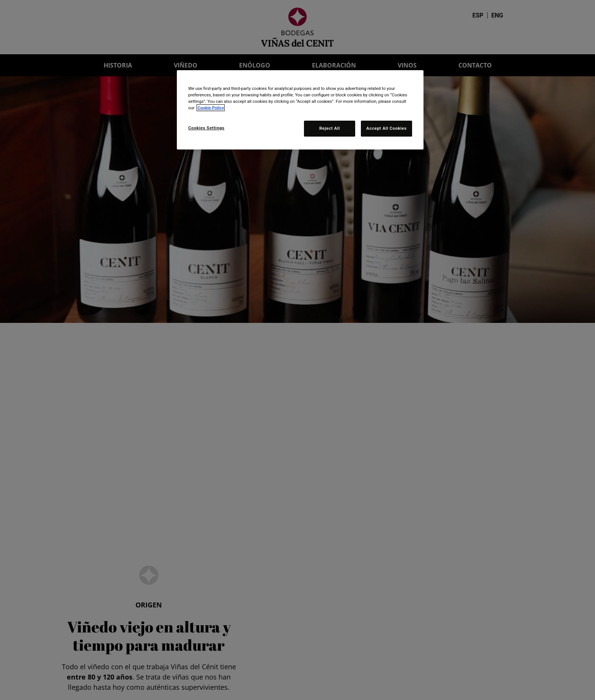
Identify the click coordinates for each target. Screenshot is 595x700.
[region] (300, 110)
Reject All (330, 128)
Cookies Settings (206, 128)
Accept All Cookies (386, 128)
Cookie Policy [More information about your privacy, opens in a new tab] (211, 108)
